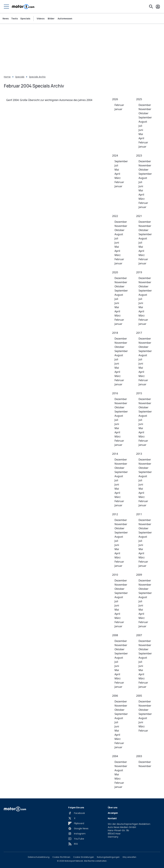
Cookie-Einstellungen (84, 857)
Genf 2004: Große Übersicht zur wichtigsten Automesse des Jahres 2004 (49, 100)
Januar (118, 109)
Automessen (65, 19)
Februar (119, 105)
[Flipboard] (76, 823)
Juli (140, 126)
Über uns (113, 807)
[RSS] (73, 844)
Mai (141, 134)
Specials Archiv (37, 77)
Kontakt (112, 818)
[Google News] (78, 828)
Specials (25, 19)
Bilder (51, 19)
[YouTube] (76, 839)
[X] (72, 818)
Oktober (143, 113)
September (145, 117)
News (6, 19)
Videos (41, 19)
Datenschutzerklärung (39, 857)
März (118, 178)
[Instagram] (77, 834)
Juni (141, 130)
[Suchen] (151, 7)
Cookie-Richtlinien (61, 857)
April (141, 138)
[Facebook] (77, 813)
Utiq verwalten (129, 857)
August (143, 122)
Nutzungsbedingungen (108, 857)
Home (7, 77)
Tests (14, 19)
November (145, 109)
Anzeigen (113, 813)
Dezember (145, 105)
